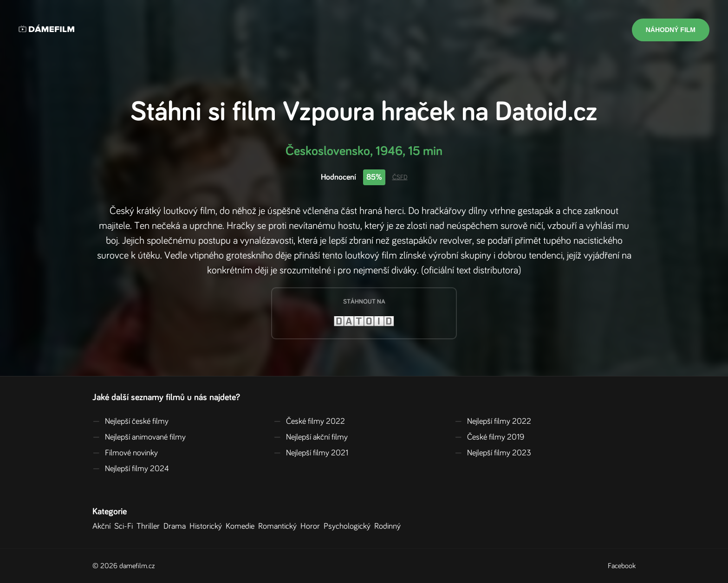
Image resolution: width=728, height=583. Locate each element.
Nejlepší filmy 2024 (131, 469)
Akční (103, 526)
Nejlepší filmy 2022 (493, 421)
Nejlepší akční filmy (311, 437)
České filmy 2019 (489, 437)
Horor (312, 526)
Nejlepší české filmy (130, 421)
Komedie (242, 526)
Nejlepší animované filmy (139, 437)
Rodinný (389, 526)
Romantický (279, 526)
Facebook (622, 566)
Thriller (150, 526)
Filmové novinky (125, 453)
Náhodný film (671, 30)
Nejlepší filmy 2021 (311, 453)
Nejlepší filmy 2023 (493, 453)
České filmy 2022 (309, 421)
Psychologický (349, 526)
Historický (208, 526)
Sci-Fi (125, 526)
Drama (176, 526)
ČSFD (400, 177)
